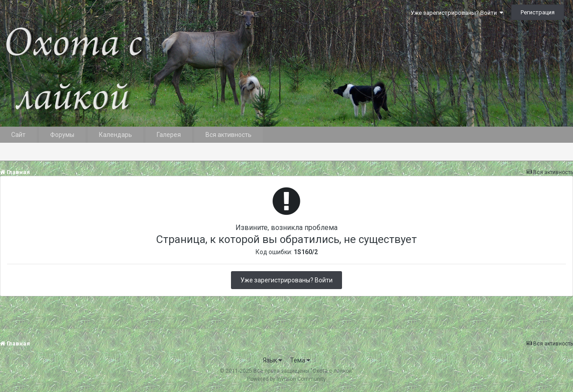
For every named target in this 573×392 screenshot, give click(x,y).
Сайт (18, 135)
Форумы (62, 135)
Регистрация (538, 12)
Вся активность (229, 135)
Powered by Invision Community (286, 379)
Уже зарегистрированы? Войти (457, 13)
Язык (272, 360)
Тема (300, 360)
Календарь (115, 135)
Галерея (169, 135)
